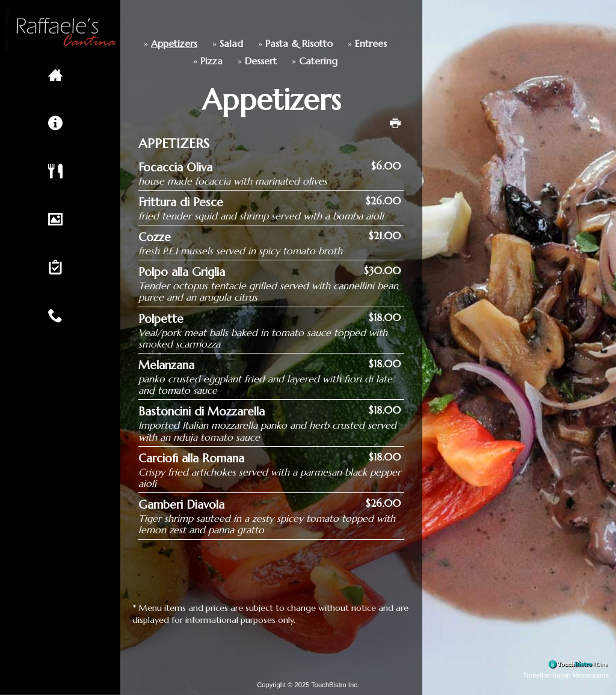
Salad (175, 44)
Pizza (156, 61)
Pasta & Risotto (243, 44)
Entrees (315, 44)
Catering (262, 61)
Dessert (205, 61)
